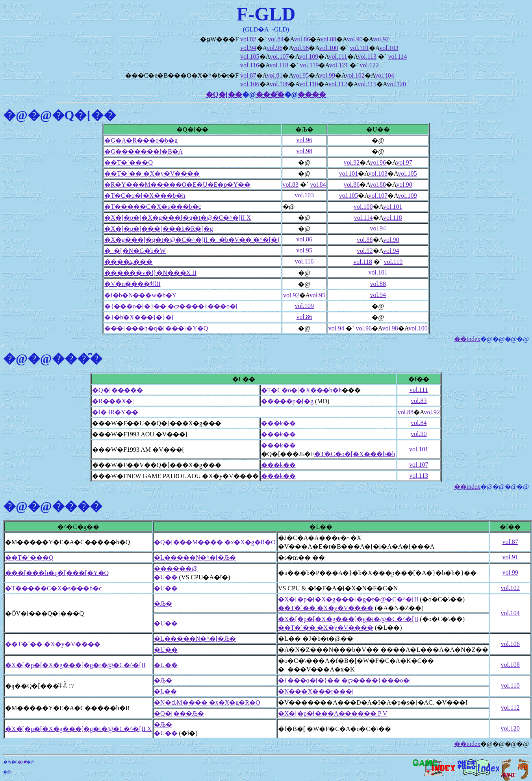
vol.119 (310, 65)
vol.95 (301, 75)
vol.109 (309, 57)
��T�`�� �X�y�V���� (152, 173)
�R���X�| (113, 401)
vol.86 (302, 39)
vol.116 (250, 65)
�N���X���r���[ (316, 691)
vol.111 (338, 57)
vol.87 (248, 75)
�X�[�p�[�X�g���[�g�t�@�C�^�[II (348, 599)
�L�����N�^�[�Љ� (195, 557)
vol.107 (279, 57)
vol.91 (274, 75)
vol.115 (367, 84)
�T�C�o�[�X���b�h (145, 196)
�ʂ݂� (22, 762)
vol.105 (250, 57)
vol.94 (248, 48)
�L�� (165, 691)
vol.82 (248, 39)
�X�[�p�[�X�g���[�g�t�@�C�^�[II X (178, 218)
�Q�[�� (224, 95)
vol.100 (329, 48)
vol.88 (328, 39)
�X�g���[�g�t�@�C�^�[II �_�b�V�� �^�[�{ (192, 240)
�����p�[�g (287, 401)
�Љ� (163, 604)
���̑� (270, 95)
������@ (176, 569)
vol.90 (354, 39)
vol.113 (367, 57)
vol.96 (274, 48)
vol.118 (279, 65)
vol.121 (339, 65)
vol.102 (355, 75)
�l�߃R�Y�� (115, 412)
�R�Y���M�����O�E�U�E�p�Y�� (177, 185)
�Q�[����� (118, 390)
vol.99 (327, 75)
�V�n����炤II (132, 284)
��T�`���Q (129, 162)
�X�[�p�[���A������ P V (333, 713)
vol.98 (301, 48)
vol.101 (359, 48)
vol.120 (396, 84)
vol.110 (309, 84)
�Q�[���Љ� (179, 713)
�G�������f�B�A (144, 151)
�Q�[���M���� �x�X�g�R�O (215, 542)
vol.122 (369, 65)
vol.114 (397, 57)
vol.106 (250, 84)
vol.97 (404, 162)
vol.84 (276, 39)
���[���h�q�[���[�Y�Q (156, 328)
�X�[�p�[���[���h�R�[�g (159, 229)
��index (467, 339)
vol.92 (381, 39)
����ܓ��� (128, 262)
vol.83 (291, 185)
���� (312, 95)
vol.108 (279, 84)
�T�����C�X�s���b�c (153, 207)
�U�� (166, 577)
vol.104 (384, 75)
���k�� (278, 423)
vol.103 (389, 48)
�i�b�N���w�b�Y (140, 295)
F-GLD (266, 14)
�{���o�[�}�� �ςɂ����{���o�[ (171, 306)
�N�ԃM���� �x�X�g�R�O (207, 702)
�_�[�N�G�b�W (135, 251)
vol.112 (338, 84)
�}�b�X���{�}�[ (139, 317)
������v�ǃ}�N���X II (150, 273)
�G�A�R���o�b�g (141, 140)
